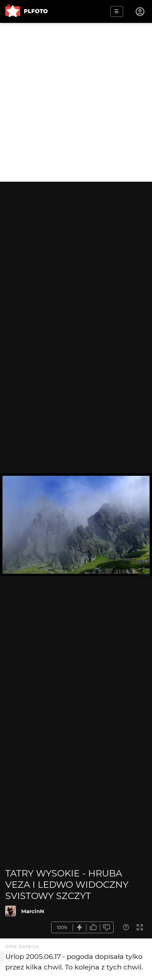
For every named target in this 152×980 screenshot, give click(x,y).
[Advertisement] (76, 102)
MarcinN (33, 911)
